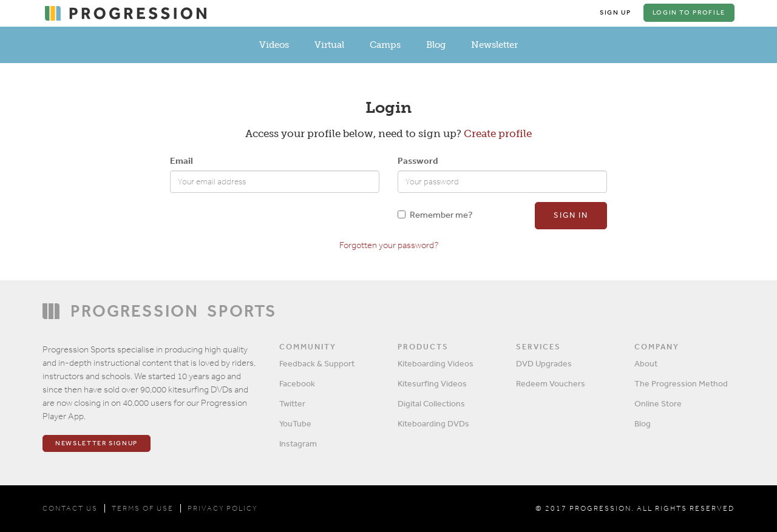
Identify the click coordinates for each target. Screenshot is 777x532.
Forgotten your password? (389, 245)
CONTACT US (70, 508)
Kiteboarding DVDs (433, 423)
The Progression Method (681, 383)
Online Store (658, 403)
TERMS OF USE (143, 508)
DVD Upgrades (544, 363)
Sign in (571, 215)
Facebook (297, 383)
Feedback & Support (317, 363)
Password (418, 160)
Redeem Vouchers (551, 383)
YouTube (295, 423)
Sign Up (616, 12)
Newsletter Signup (97, 443)
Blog (436, 45)
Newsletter (494, 45)
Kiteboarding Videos (436, 363)
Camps (385, 45)
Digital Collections (431, 403)
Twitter (292, 403)
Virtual (329, 45)
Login (689, 12)
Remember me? (435, 214)
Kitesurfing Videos (432, 383)
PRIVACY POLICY (222, 508)
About (646, 363)
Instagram (298, 443)
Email (182, 160)
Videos (274, 45)
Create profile (498, 133)
